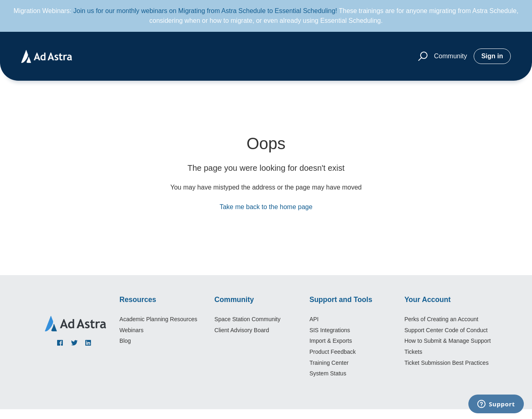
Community (451, 56)
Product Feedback (332, 352)
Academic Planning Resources (158, 319)
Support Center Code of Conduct (446, 330)
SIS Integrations (330, 330)
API (314, 319)
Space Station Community (248, 319)
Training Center (329, 363)
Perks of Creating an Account (441, 319)
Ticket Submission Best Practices (446, 363)
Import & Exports (330, 341)
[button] (422, 56)
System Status (328, 373)
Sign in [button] (492, 56)
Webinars (132, 330)
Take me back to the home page (266, 207)
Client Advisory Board (242, 330)
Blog (125, 341)
